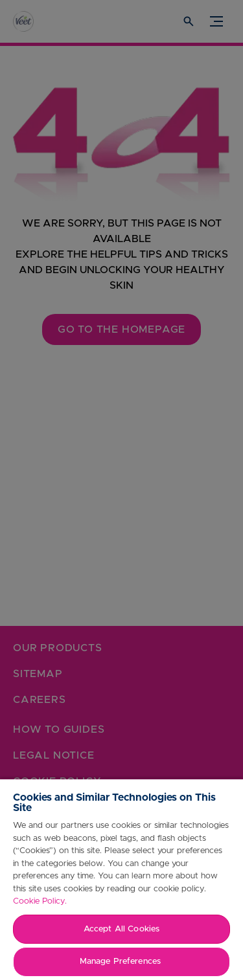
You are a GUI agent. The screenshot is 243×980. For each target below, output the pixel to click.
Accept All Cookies (121, 929)
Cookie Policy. (40, 901)
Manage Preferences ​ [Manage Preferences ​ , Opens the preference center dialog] (121, 962)
